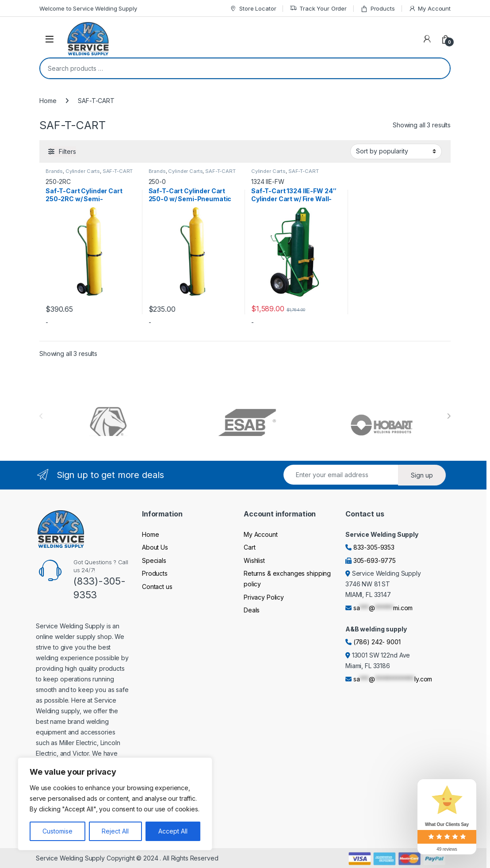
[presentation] (449, 416)
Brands (54, 171)
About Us (155, 547)
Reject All (115, 831)
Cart (249, 547)
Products (378, 9)
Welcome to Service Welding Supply (88, 8)
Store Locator (253, 9)
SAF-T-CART (118, 171)
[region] (115, 804)
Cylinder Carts (83, 171)
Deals (252, 610)
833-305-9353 (374, 547)
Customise (57, 831)
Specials (154, 560)
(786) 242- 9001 (377, 642)
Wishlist (254, 560)
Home (48, 101)
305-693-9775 (375, 560)
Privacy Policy (264, 597)
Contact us (157, 587)
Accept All (173, 831)
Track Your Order (318, 9)
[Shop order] (396, 151)
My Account (430, 9)
